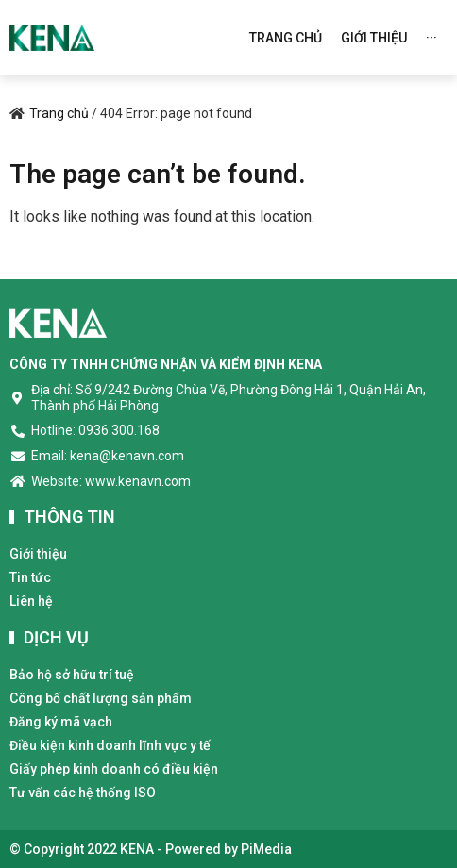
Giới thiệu (38, 554)
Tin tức (30, 577)
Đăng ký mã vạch (61, 722)
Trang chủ (59, 113)
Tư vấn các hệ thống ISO (83, 793)
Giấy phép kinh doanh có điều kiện (114, 769)
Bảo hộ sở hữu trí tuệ (72, 675)
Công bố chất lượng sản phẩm (101, 698)
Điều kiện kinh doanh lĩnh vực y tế (110, 745)
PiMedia (266, 849)
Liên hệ (31, 601)
